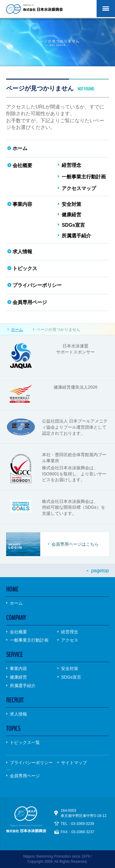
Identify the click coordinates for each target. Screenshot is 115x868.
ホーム (17, 330)
